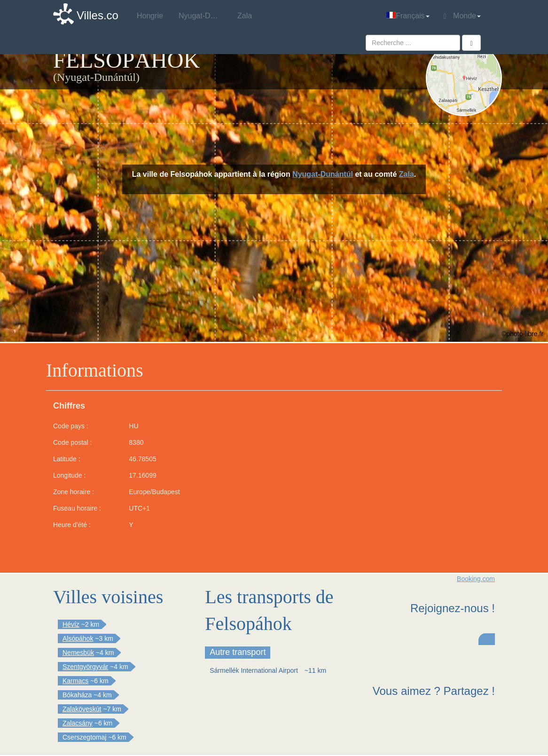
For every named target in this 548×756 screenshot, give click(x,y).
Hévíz (71, 624)
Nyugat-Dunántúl (323, 174)
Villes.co (98, 15)
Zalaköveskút (82, 709)
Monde (462, 16)
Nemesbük (78, 653)
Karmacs (75, 681)
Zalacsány (78, 723)
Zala (407, 174)
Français (408, 16)
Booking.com (476, 579)
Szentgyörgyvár (85, 667)
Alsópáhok (78, 638)
